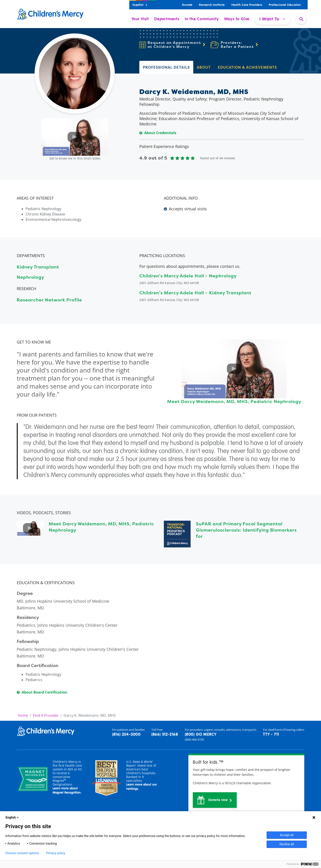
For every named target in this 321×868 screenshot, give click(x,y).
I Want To (273, 19)
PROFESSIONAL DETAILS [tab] (166, 67)
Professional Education (285, 5)
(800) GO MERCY (201, 735)
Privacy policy (56, 853)
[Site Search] (301, 19)
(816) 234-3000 (126, 735)
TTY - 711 (271, 735)
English (12, 817)
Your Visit (140, 19)
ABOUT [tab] (204, 67)
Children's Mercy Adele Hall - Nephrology (188, 276)
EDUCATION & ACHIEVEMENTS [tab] (247, 67)
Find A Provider (46, 715)
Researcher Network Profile (49, 300)
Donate (187, 5)
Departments (167, 19)
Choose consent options (22, 853)
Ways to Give (237, 19)
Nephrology (30, 277)
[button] (215, 800)
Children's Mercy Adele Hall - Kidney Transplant (195, 293)
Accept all (287, 835)
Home (23, 715)
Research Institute (212, 5)
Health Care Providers (247, 5)
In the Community (202, 19)
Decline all (287, 844)
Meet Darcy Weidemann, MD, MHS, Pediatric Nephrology (234, 401)
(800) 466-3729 (194, 739)
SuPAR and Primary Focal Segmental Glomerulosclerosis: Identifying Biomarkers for (246, 530)
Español (140, 5)
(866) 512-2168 (165, 735)
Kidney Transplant (38, 267)
